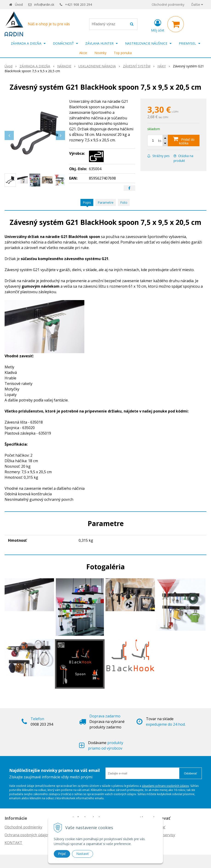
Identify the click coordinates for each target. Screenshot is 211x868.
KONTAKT (13, 843)
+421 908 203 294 (78, 4)
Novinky (100, 53)
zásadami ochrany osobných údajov (165, 786)
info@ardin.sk (44, 4)
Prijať (62, 854)
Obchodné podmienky (168, 4)
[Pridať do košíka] (184, 140)
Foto (124, 202)
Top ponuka (123, 53)
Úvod (19, 4)
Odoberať (190, 773)
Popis (87, 202)
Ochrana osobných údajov (27, 835)
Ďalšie (197, 4)
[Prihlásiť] (158, 25)
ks (160, 141)
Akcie (83, 53)
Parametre (106, 202)
